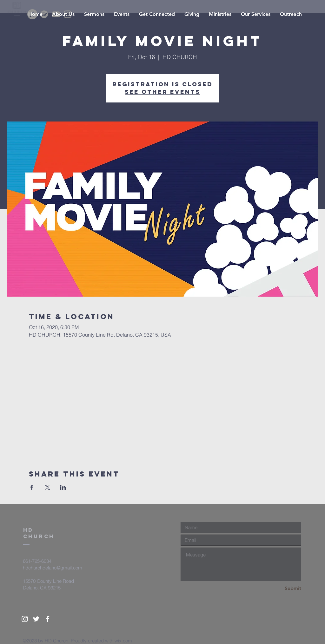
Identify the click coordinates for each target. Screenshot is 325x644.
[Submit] (279, 589)
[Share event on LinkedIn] (63, 487)
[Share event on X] (47, 487)
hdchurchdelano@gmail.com (53, 568)
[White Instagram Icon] (25, 619)
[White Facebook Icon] (48, 619)
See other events (162, 92)
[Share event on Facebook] (32, 487)
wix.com (123, 641)
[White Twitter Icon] (36, 619)
